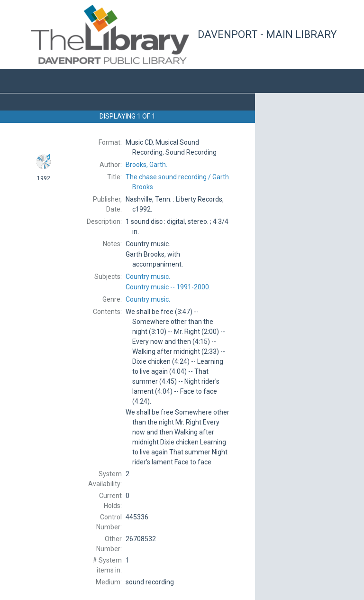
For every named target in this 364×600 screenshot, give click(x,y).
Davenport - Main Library (267, 34)
